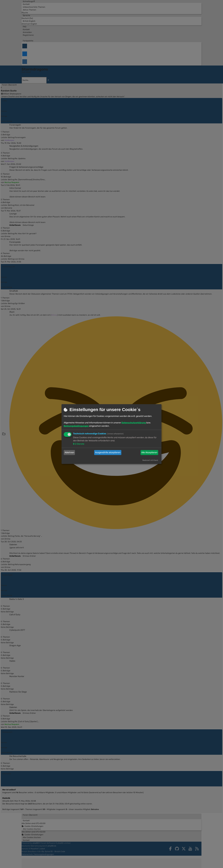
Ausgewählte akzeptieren (108, 452)
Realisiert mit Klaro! (150, 460)
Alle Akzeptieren (149, 452)
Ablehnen (69, 452)
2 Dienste (79, 444)
